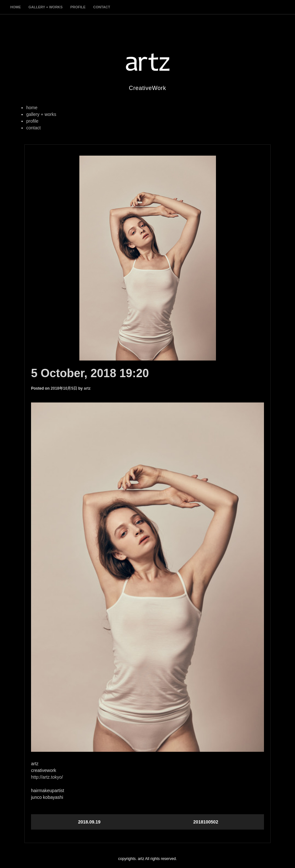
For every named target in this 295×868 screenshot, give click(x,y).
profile (78, 7)
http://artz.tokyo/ (47, 777)
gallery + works (46, 7)
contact (102, 7)
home (16, 7)
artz (87, 388)
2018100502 (206, 822)
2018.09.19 (89, 822)
